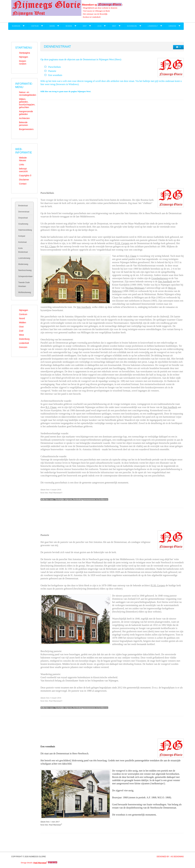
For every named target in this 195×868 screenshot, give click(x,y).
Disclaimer (24, 180)
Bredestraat (23, 206)
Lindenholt (153, 26)
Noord (52, 26)
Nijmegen (16, 26)
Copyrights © (25, 175)
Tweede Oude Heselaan (24, 284)
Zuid (99, 26)
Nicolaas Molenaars (135, 288)
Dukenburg (132, 26)
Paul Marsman (40, 863)
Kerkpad (22, 236)
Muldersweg (23, 264)
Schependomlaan (25, 276)
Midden (69, 26)
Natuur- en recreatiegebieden (26, 94)
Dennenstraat (24, 212)
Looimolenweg (24, 258)
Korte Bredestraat (23, 250)
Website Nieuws (23, 159)
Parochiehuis (55, 67)
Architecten (24, 118)
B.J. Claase (50, 246)
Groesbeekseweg (160, 278)
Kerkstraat (22, 242)
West (114, 26)
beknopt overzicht (23, 170)
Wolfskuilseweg (25, 292)
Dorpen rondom (23, 62)
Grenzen (172, 26)
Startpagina (25, 53)
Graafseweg (23, 224)
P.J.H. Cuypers (122, 243)
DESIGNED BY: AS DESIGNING (169, 857)
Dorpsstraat (23, 218)
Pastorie (52, 71)
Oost (85, 26)
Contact (23, 184)
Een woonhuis (55, 75)
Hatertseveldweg (25, 230)
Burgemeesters (26, 129)
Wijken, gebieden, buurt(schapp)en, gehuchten (26, 103)
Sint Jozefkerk (165, 281)
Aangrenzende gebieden (26, 113)
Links (22, 165)
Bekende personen (23, 124)
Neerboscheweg (25, 270)
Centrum (35, 26)
